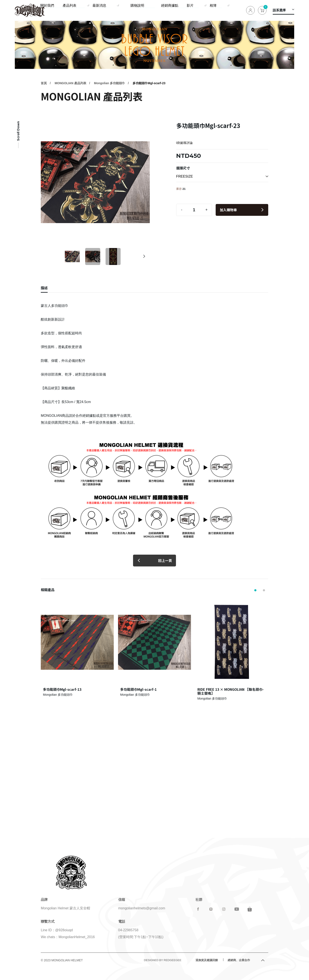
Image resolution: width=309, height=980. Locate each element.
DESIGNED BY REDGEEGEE (163, 960)
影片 (198, 10)
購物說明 (158, 10)
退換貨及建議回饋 (207, 960)
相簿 (218, 10)
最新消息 (131, 10)
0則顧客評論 (185, 143)
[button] (144, 256)
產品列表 (103, 10)
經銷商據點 (180, 10)
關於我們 (83, 10)
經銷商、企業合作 (239, 960)
